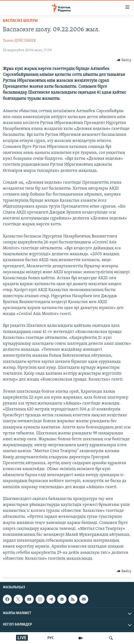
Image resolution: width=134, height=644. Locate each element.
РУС (51, 638)
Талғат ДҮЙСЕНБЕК (19, 41)
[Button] (124, 60)
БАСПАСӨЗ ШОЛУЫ (20, 21)
